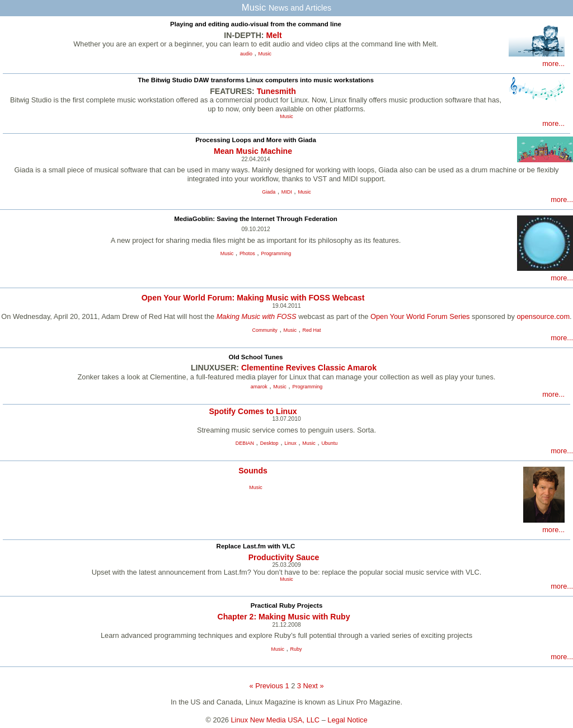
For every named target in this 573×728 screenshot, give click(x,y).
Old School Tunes (255, 357)
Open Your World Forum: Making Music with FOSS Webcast (253, 298)
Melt (274, 35)
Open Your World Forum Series (420, 316)
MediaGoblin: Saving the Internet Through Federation (256, 219)
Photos (247, 253)
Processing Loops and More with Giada (256, 140)
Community (265, 330)
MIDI (287, 192)
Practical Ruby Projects (287, 605)
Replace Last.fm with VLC (256, 546)
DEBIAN (245, 443)
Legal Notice (347, 720)
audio (246, 54)
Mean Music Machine (253, 151)
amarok (259, 387)
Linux (290, 443)
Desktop (269, 443)
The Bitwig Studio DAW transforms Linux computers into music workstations (256, 80)
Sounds (253, 471)
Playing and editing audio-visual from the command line (256, 24)
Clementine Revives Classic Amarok (309, 368)
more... (553, 64)
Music (265, 54)
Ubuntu (329, 443)
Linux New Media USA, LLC (276, 720)
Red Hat (312, 330)
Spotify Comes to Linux (253, 411)
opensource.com (543, 316)
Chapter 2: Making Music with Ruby (283, 617)
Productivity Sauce (284, 557)
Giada (269, 192)
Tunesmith (276, 91)
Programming (276, 253)
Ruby (296, 649)
